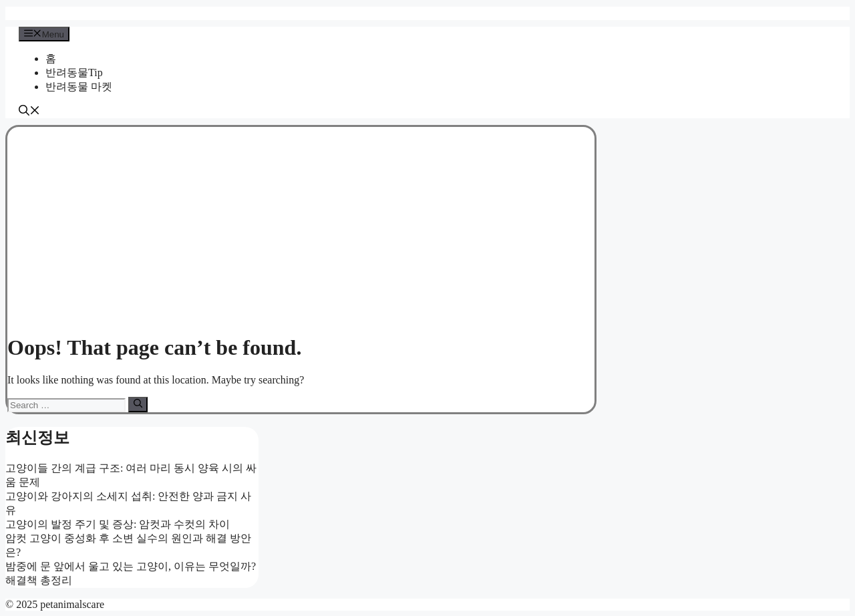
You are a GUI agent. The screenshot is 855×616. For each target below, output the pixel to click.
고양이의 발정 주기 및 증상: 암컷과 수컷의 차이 (118, 524)
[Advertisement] (301, 227)
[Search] (138, 404)
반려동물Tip (74, 72)
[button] (29, 112)
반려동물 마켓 (79, 87)
